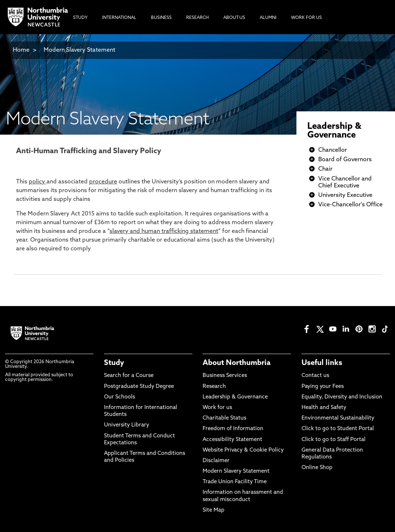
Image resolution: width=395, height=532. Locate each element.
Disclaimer (216, 461)
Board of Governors (345, 160)
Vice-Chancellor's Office (350, 205)
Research (214, 387)
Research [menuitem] (197, 18)
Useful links (322, 363)
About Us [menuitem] (234, 18)
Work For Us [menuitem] (306, 18)
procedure (103, 182)
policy (38, 182)
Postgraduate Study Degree (139, 387)
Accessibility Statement (232, 440)
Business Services (225, 376)
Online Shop (317, 468)
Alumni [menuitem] (268, 18)
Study (114, 363)
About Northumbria (237, 363)
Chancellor (333, 150)
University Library (127, 425)
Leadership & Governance (334, 131)
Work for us (217, 408)
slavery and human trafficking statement (164, 231)
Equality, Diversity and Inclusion (342, 397)
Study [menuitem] (80, 18)
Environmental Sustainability (338, 418)
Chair (325, 169)
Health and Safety (324, 408)
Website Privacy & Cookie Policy (243, 450)
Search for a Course (129, 376)
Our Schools (119, 397)
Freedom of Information (233, 429)
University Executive (345, 195)
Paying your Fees (323, 387)
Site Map (214, 510)
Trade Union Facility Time (235, 482)
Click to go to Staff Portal (334, 440)
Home (21, 50)
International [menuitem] (119, 18)
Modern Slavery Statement (79, 50)
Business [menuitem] (161, 18)
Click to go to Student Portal (338, 429)
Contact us (315, 376)
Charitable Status (224, 418)
